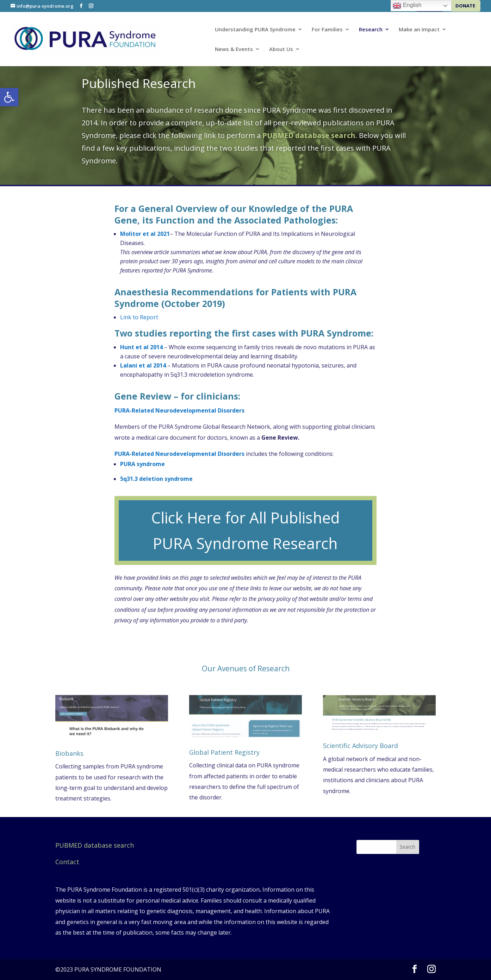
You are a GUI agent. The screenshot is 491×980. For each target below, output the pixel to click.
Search (408, 847)
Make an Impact (419, 30)
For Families (327, 30)
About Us (281, 49)
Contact (67, 862)
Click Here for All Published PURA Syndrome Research (245, 530)
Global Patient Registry (224, 752)
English (407, 6)
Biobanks (69, 753)
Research (371, 30)
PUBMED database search (95, 845)
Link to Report (139, 317)
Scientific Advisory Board (361, 746)
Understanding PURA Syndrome (255, 30)
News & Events (234, 49)
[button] (9, 97)
